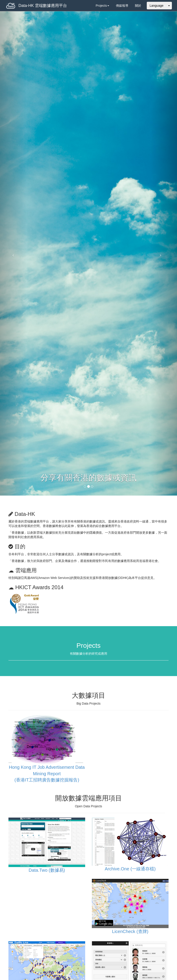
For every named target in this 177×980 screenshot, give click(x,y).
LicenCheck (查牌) (130, 931)
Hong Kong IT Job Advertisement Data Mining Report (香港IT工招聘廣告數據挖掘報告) (47, 774)
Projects (102, 6)
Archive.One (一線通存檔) (130, 869)
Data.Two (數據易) (47, 870)
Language (157, 6)
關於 (138, 6)
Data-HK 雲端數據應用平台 (37, 6)
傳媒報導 (122, 6)
